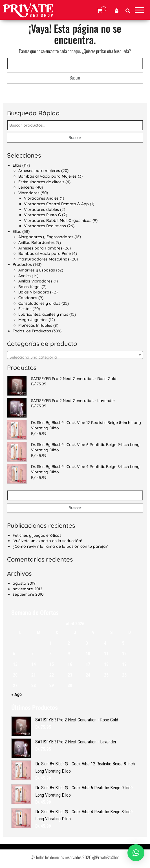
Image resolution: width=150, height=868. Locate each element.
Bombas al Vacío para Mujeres (48, 176)
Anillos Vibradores (35, 281)
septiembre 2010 (28, 594)
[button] (136, 853)
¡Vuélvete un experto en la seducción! (47, 541)
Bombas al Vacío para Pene (45, 253)
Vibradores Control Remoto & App (56, 204)
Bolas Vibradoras (35, 292)
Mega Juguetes (33, 320)
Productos (22, 264)
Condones (28, 298)
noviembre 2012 (27, 589)
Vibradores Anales (41, 198)
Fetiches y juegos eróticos (37, 535)
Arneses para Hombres (40, 248)
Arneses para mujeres (39, 171)
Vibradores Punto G (42, 215)
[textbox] (75, 357)
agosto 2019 (24, 583)
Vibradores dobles (41, 209)
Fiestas (25, 309)
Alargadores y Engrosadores (46, 237)
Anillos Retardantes (37, 242)
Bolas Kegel (29, 287)
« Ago (16, 694)
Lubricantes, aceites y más (43, 314)
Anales (25, 276)
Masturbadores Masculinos (44, 259)
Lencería (26, 187)
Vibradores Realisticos (45, 226)
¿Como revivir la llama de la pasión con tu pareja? (60, 546)
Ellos (17, 231)
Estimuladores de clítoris (41, 182)
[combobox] (75, 355)
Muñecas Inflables (35, 325)
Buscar (75, 138)
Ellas (17, 165)
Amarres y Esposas (37, 270)
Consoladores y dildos (39, 303)
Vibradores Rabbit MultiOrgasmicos (58, 220)
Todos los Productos (32, 331)
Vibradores (29, 193)
